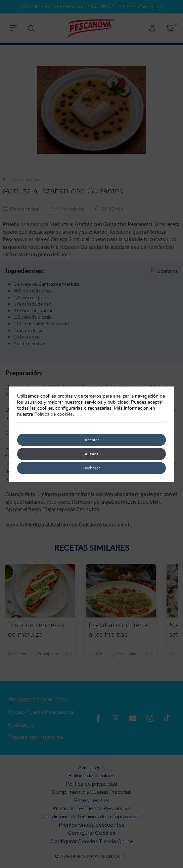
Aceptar (92, 440)
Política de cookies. (54, 414)
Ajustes (91, 454)
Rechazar (91, 468)
